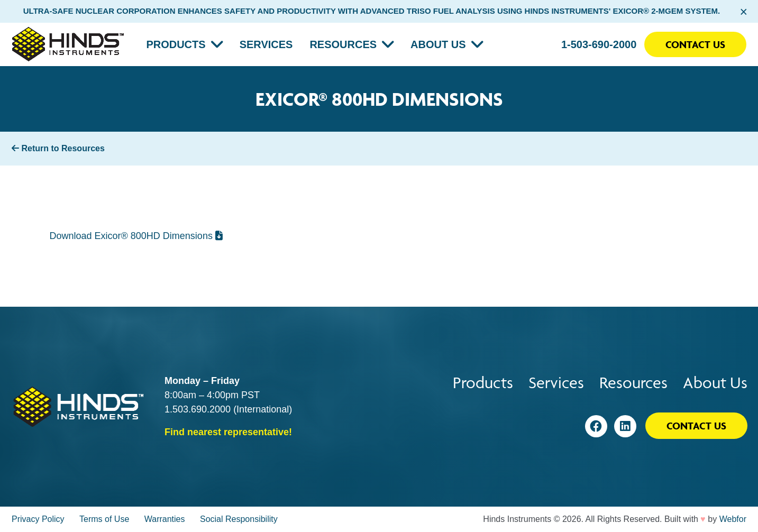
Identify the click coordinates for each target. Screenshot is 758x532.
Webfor (733, 519)
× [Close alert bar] (743, 12)
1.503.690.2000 (198, 409)
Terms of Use (104, 519)
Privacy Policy (38, 519)
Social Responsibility (239, 519)
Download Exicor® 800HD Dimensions (136, 236)
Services (266, 44)
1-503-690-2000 (599, 44)
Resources (343, 44)
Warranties (165, 519)
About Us (438, 44)
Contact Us (695, 44)
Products (176, 44)
